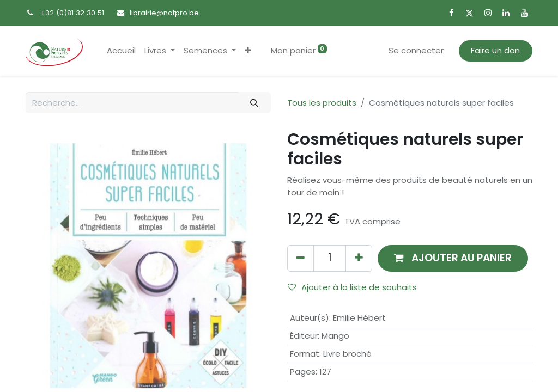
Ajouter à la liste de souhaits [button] (352, 287)
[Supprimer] (301, 258)
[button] (248, 51)
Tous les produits (322, 103)
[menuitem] (121, 51)
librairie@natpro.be (164, 13)
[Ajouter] (359, 258)
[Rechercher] (254, 103)
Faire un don (495, 50)
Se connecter (416, 50)
